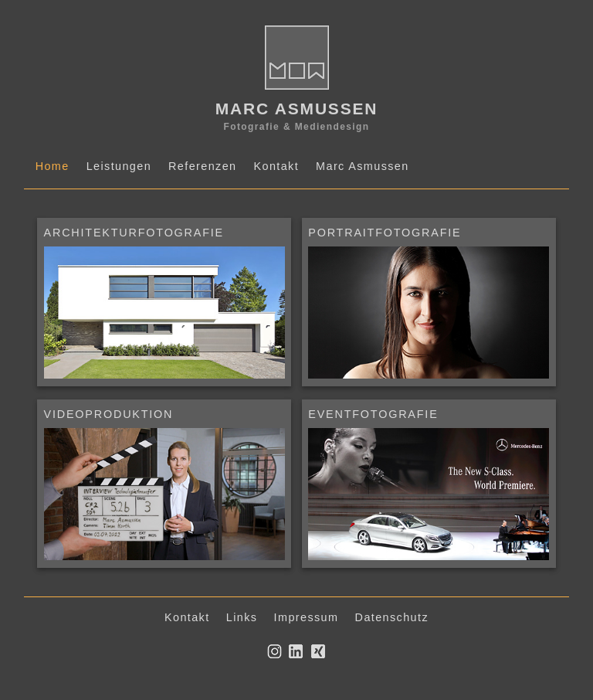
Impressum (307, 617)
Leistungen (119, 166)
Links (242, 617)
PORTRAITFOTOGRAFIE (385, 233)
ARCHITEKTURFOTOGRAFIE (134, 233)
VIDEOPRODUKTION (109, 414)
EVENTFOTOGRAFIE (373, 414)
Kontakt (276, 166)
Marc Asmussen (363, 166)
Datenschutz (392, 617)
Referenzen (202, 166)
